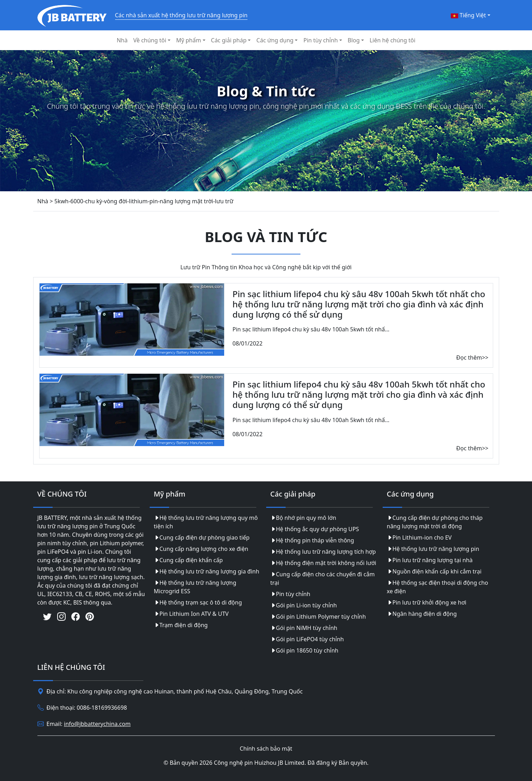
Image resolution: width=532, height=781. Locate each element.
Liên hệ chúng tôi (393, 40)
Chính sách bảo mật (266, 749)
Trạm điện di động (181, 625)
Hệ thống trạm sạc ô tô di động (198, 602)
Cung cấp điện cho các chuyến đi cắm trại (323, 578)
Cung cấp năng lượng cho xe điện (201, 549)
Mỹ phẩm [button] (189, 40)
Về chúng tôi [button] (150, 40)
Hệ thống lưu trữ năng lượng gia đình (207, 571)
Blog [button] (354, 40)
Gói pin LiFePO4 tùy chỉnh (307, 639)
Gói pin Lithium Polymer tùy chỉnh (318, 617)
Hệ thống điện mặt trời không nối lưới (323, 563)
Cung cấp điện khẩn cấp (189, 560)
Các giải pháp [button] (229, 40)
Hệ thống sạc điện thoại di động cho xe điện (438, 587)
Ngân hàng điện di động (422, 614)
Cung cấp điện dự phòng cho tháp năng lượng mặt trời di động (435, 522)
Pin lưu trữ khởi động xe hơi (427, 602)
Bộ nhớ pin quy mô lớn (303, 518)
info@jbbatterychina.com (97, 724)
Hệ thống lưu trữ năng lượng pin (433, 549)
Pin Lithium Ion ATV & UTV (191, 614)
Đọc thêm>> (472, 358)
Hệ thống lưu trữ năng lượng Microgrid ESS (195, 587)
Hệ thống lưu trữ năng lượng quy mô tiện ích (206, 522)
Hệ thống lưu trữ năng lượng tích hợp (323, 552)
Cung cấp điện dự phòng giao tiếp (202, 537)
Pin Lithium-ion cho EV (419, 537)
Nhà (122, 40)
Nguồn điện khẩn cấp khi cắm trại (434, 571)
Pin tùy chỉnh (290, 594)
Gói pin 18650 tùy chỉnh (304, 650)
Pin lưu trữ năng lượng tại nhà (430, 560)
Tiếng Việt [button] (468, 15)
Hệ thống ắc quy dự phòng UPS (315, 529)
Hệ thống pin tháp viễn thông (312, 540)
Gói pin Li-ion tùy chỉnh (304, 605)
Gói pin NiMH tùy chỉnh (304, 628)
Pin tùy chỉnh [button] (320, 40)
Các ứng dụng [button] (275, 40)
